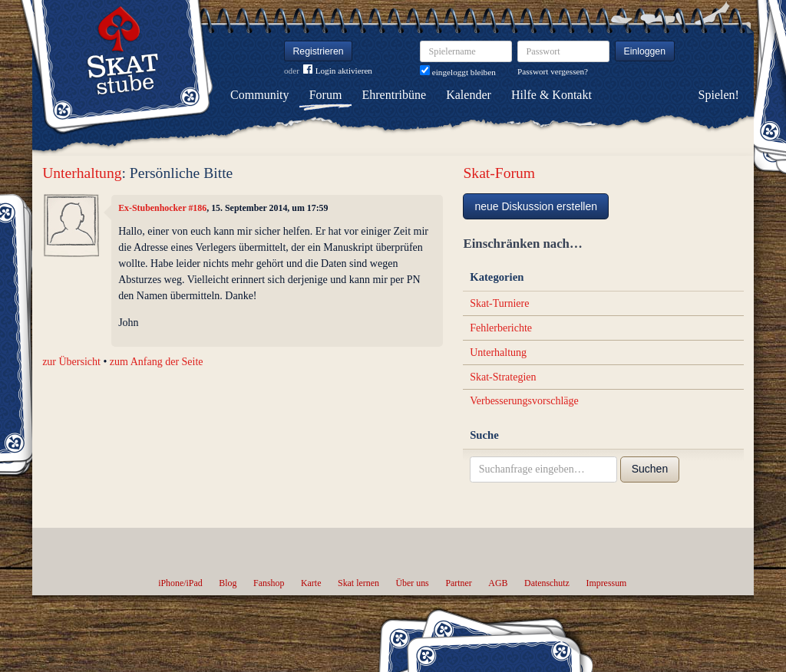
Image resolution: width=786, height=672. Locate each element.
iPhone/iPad (180, 583)
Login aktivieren (338, 71)
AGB (498, 583)
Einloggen (645, 51)
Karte (311, 583)
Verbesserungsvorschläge (524, 401)
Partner (458, 583)
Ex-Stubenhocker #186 (162, 208)
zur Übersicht (71, 362)
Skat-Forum (499, 173)
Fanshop (269, 583)
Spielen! (719, 95)
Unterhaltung (82, 173)
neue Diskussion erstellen (536, 206)
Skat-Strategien (503, 377)
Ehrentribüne (395, 95)
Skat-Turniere (499, 303)
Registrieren (319, 51)
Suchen (650, 469)
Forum (326, 95)
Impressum (606, 583)
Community (259, 95)
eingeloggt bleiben (458, 72)
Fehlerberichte (501, 328)
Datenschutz (547, 583)
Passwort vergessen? (553, 71)
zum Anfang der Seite (157, 362)
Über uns (412, 583)
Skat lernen (358, 583)
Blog (228, 583)
